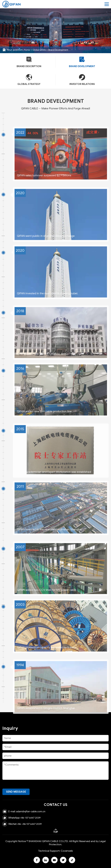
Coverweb (67, 851)
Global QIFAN (39, 50)
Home (27, 50)
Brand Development (58, 50)
